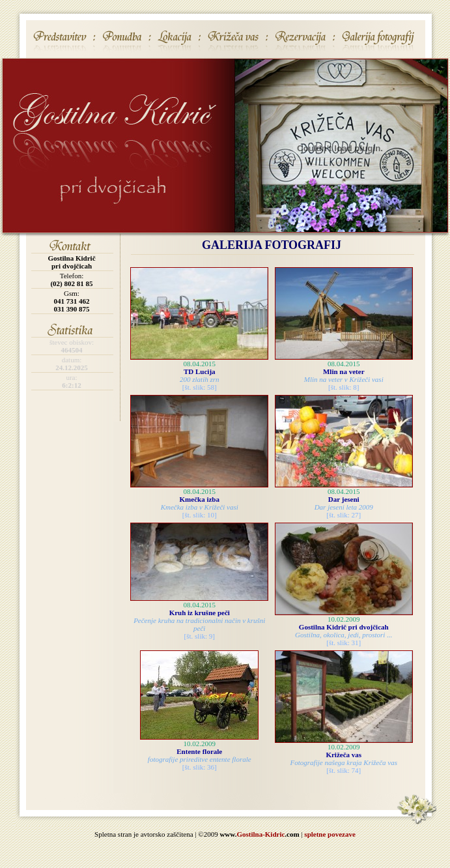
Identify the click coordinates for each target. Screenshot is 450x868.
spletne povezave (330, 834)
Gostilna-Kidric (260, 834)
